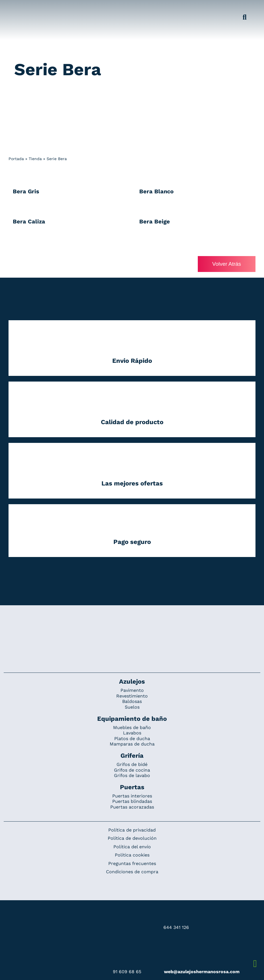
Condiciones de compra (132, 872)
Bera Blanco (156, 191)
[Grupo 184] (17, 8)
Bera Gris (26, 191)
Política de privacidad (132, 830)
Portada (16, 159)
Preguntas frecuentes (132, 863)
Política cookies (132, 855)
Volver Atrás (227, 264)
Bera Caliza (29, 221)
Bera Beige (155, 221)
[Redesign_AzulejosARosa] (132, 624)
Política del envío (132, 847)
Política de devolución (132, 838)
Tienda (35, 159)
